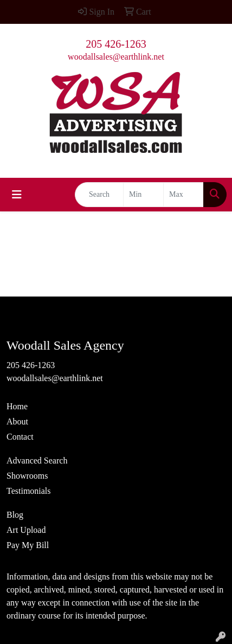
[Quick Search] (99, 195)
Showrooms (27, 476)
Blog (15, 515)
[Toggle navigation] (17, 195)
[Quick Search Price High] (183, 195)
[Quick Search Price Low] (143, 195)
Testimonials (29, 491)
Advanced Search (37, 461)
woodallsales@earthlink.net (116, 57)
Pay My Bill (28, 545)
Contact (20, 437)
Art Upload (26, 530)
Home (17, 406)
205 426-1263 (116, 44)
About (17, 421)
